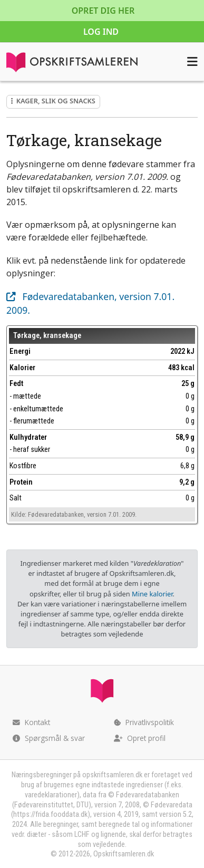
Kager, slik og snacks (53, 101)
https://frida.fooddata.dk (50, 814)
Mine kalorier (152, 594)
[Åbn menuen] (192, 62)
